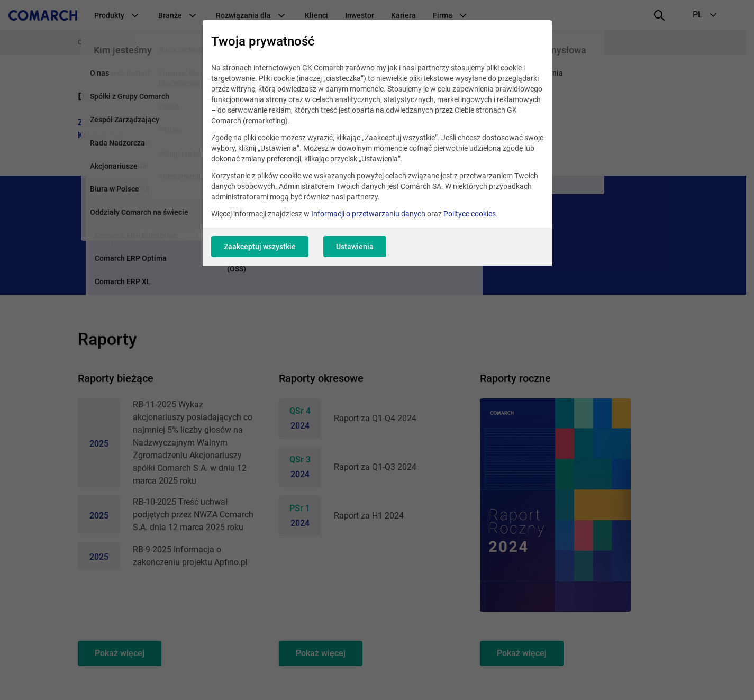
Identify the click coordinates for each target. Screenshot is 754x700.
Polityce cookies (470, 214)
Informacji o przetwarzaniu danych (368, 214)
